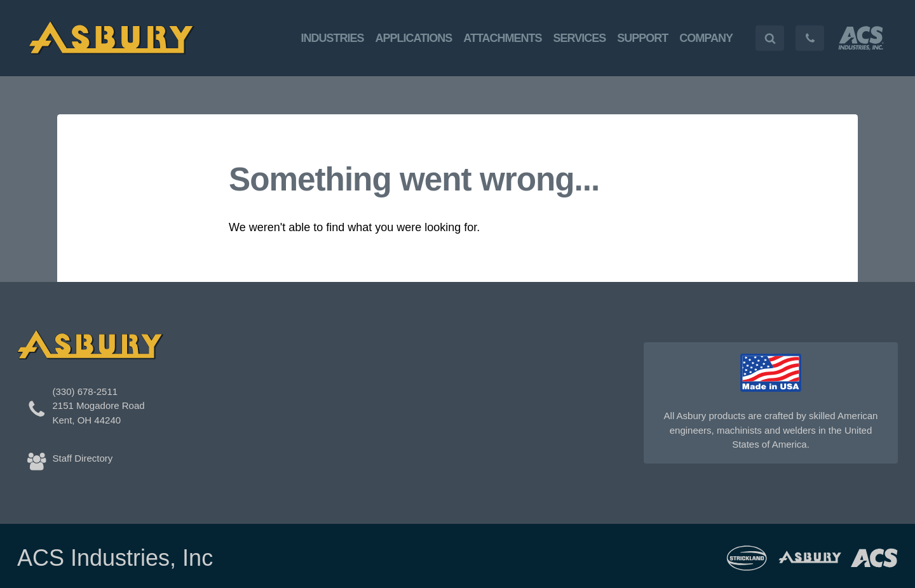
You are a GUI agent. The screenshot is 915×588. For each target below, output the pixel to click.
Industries (333, 38)
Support (642, 38)
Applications (414, 38)
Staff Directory (83, 458)
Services (580, 38)
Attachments (502, 38)
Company (706, 38)
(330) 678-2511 (85, 391)
